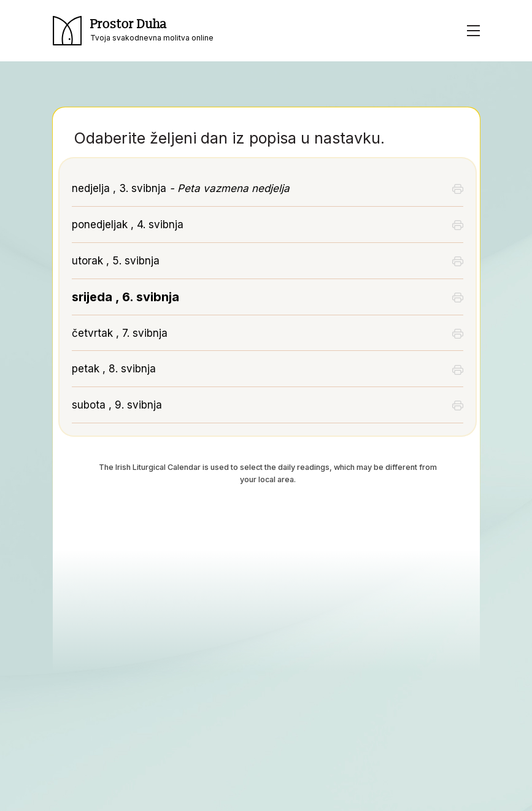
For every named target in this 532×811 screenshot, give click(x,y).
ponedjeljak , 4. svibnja (128, 225)
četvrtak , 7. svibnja (120, 333)
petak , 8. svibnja (114, 369)
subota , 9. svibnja (117, 405)
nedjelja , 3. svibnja (181, 188)
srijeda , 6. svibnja (125, 297)
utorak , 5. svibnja (116, 261)
